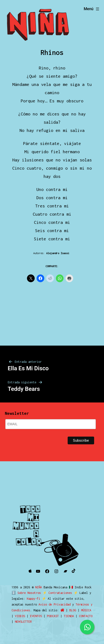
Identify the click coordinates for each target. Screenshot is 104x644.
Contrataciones (58, 593)
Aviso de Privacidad (55, 604)
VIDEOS (20, 616)
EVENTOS (36, 616)
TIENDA (69, 616)
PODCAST (53, 616)
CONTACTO (86, 616)
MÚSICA (86, 610)
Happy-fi (33, 599)
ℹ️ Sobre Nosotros (25, 593)
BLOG (73, 610)
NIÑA (39, 587)
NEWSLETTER (23, 622)
